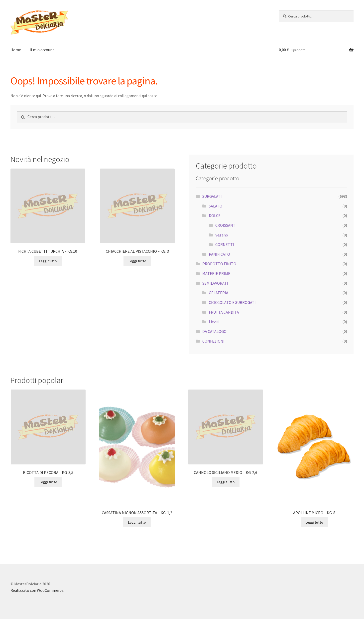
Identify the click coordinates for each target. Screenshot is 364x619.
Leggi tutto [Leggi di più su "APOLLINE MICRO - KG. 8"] (314, 522)
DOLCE (215, 215)
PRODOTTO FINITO (219, 264)
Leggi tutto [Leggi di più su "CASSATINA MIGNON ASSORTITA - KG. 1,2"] (137, 522)
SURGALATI (212, 196)
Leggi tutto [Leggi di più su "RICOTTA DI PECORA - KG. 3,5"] (48, 482)
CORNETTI (225, 244)
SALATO (216, 206)
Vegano (222, 235)
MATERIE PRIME (216, 273)
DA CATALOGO (214, 331)
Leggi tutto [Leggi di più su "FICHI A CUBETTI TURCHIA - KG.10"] (48, 261)
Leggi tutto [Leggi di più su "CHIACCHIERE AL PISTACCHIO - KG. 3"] (137, 261)
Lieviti (214, 322)
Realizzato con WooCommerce (37, 590)
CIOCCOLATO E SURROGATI (232, 302)
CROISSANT (225, 225)
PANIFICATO (219, 254)
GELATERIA (219, 293)
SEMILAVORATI (215, 283)
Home (16, 50)
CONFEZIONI (213, 341)
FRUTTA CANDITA (224, 312)
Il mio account (42, 50)
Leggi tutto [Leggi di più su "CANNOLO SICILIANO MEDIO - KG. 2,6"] (226, 482)
